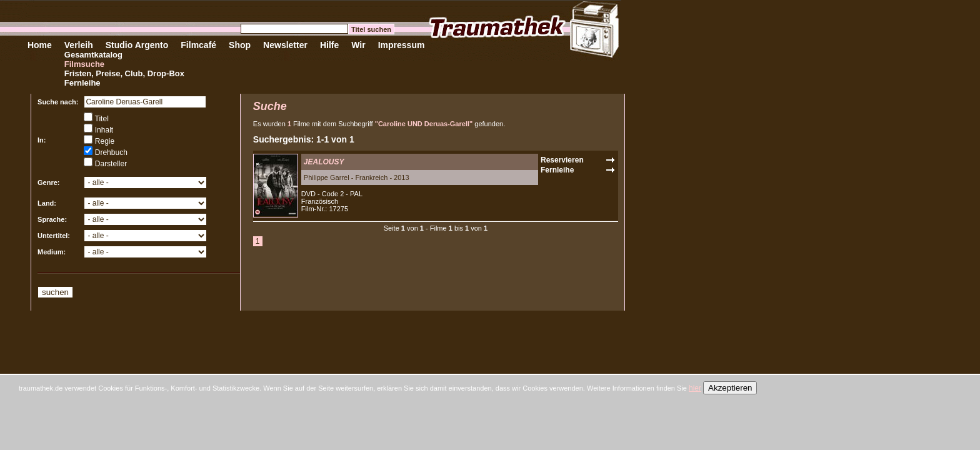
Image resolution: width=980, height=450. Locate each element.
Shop (240, 45)
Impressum (402, 45)
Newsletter (285, 45)
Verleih (79, 45)
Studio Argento (137, 45)
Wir (358, 45)
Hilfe (329, 45)
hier (695, 388)
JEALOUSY (324, 162)
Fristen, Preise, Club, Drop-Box (124, 73)
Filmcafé (198, 45)
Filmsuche (84, 64)
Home (40, 45)
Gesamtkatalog (93, 55)
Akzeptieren (730, 388)
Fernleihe (82, 83)
